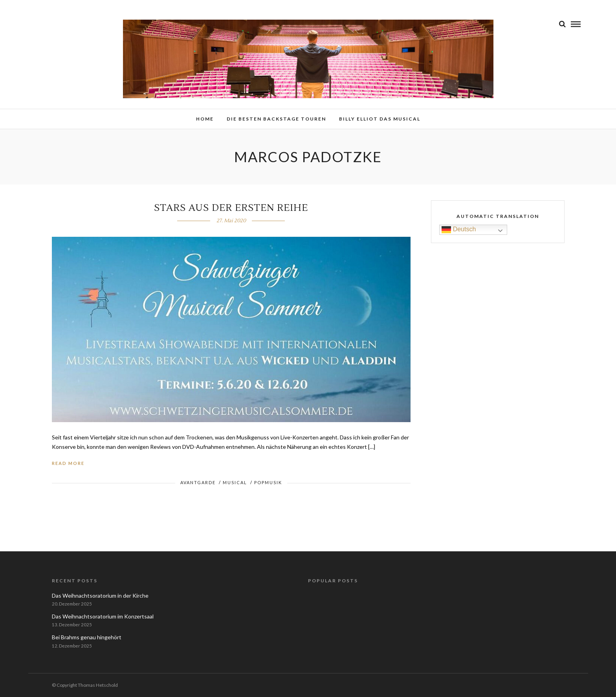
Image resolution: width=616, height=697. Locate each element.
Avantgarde (198, 482)
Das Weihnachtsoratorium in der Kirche (100, 595)
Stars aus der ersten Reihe (231, 208)
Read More (68, 463)
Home (205, 119)
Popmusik (268, 482)
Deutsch (459, 230)
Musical (235, 482)
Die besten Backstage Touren (276, 119)
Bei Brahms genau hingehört (87, 637)
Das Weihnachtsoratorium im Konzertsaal (103, 616)
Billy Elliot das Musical (380, 119)
